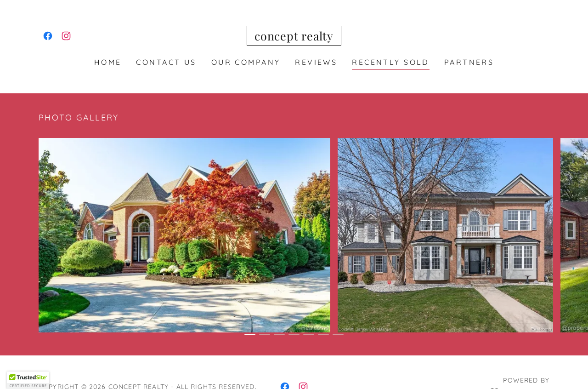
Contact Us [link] (166, 62)
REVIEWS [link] (316, 62)
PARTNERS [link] (469, 62)
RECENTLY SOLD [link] (391, 62)
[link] (48, 36)
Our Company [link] (246, 62)
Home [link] (108, 62)
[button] (28, 380)
